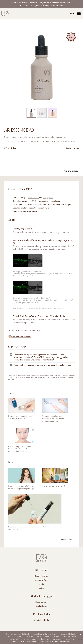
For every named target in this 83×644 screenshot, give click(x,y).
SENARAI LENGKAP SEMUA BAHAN (28, 331)
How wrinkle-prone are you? (54, 486)
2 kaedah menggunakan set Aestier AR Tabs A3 (20, 417)
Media (42, 584)
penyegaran (48, 198)
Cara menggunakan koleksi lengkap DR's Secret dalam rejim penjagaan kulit (20, 449)
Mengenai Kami (42, 580)
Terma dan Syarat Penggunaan (53, 641)
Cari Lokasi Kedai (42, 620)
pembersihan (33, 198)
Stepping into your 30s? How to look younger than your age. (21, 487)
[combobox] (72, 14)
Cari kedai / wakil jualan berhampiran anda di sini (42, 5)
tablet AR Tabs (33, 201)
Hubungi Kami (42, 602)
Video (42, 588)
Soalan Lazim (42, 606)
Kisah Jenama (42, 576)
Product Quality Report (21, 336)
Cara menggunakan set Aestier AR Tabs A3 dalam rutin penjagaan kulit (53, 418)
